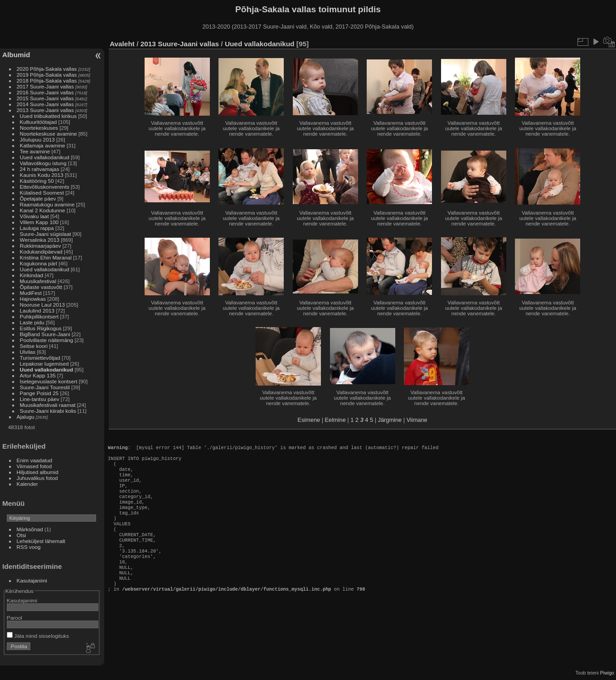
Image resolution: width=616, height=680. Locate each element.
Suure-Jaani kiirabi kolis (48, 411)
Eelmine (335, 420)
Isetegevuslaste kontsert (49, 381)
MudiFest (31, 293)
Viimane (417, 420)
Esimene (309, 420)
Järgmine (390, 420)
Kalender (27, 484)
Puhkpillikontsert (39, 316)
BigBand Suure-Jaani (45, 334)
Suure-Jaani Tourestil (45, 387)
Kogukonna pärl (39, 263)
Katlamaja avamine (43, 145)
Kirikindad (32, 275)
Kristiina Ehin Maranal (46, 257)
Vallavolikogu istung (43, 163)
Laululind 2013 (37, 311)
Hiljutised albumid (38, 472)
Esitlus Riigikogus (41, 328)
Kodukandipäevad (41, 252)
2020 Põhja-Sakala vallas (47, 69)
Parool (15, 618)
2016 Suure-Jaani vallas (45, 92)
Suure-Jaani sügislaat (46, 234)
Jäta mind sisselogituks (38, 636)
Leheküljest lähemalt (41, 541)
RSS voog (29, 547)
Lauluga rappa (37, 228)
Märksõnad (30, 529)
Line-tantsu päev (40, 399)
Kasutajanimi (32, 580)
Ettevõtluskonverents (45, 187)
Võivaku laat (34, 216)
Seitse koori (34, 346)
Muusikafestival (38, 281)
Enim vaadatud (35, 460)
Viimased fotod (34, 466)
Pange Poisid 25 (39, 393)
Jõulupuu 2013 (37, 139)
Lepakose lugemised (44, 364)
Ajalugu (26, 417)
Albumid (16, 55)
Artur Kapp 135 (38, 375)
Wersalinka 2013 (40, 240)
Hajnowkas (34, 299)
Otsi (22, 535)
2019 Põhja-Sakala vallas (47, 75)
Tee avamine (35, 151)
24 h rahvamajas (40, 169)
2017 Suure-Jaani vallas (45, 86)
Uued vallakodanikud (45, 157)
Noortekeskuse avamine (49, 134)
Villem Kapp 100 (39, 222)
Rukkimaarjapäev (41, 246)
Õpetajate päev (38, 198)
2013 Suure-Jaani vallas (45, 110)
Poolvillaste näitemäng (47, 340)
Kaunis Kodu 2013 (42, 175)
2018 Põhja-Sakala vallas (47, 81)
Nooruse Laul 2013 (42, 305)
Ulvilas (28, 352)
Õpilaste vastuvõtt (41, 287)
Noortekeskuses (39, 128)
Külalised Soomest (42, 193)
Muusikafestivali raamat (48, 405)
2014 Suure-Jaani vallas (45, 104)
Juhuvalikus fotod (37, 478)
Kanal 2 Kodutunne (43, 210)
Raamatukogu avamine (48, 204)
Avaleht (122, 44)
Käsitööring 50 (37, 181)
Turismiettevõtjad (40, 358)
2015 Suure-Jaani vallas (45, 98)
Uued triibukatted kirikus (49, 116)
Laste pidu (32, 322)
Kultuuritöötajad (39, 122)
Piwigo (607, 673)
